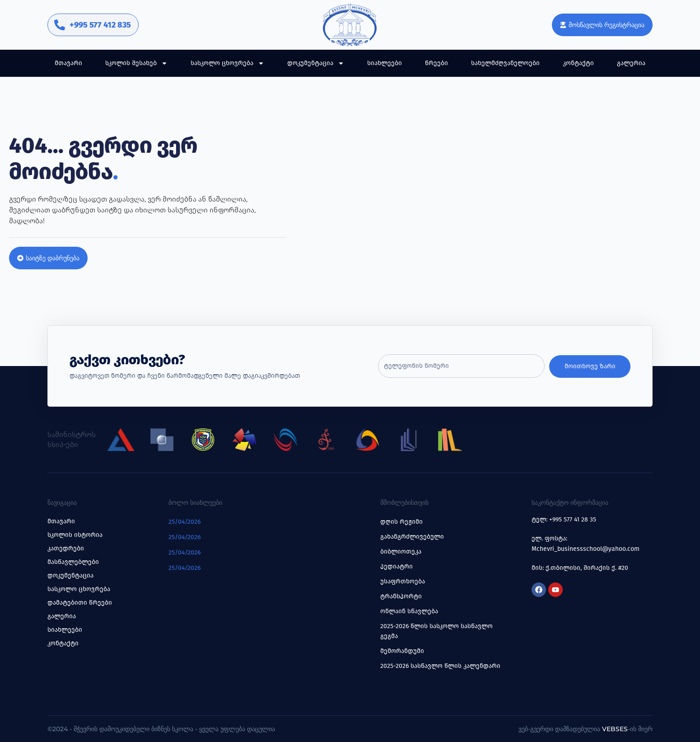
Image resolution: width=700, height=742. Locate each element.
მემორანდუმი (402, 651)
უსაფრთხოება (403, 581)
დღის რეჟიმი (401, 522)
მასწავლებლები (73, 562)
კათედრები (66, 548)
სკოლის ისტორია (75, 535)
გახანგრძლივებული (412, 537)
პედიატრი (397, 566)
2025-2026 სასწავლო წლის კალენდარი (440, 666)
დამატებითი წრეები (80, 603)
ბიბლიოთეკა (401, 552)
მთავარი (68, 63)
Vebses (615, 729)
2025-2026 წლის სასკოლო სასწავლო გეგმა (436, 631)
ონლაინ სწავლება (409, 611)
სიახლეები (385, 63)
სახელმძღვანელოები (505, 63)
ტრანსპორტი (401, 596)
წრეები (436, 63)
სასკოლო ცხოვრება (227, 63)
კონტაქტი (578, 63)
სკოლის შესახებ (136, 63)
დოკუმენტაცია (316, 63)
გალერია (631, 63)
